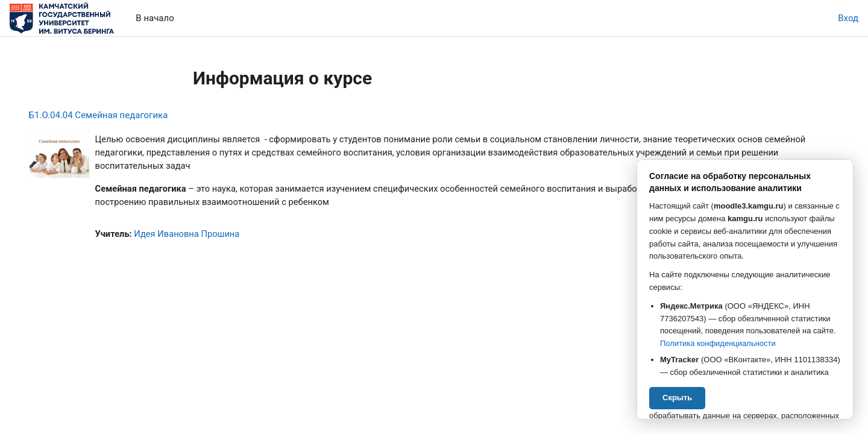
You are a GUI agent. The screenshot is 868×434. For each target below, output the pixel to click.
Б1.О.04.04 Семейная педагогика (115, 115)
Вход (848, 18)
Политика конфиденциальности (718, 343)
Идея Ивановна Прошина (206, 236)
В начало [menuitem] (155, 18)
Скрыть (677, 398)
